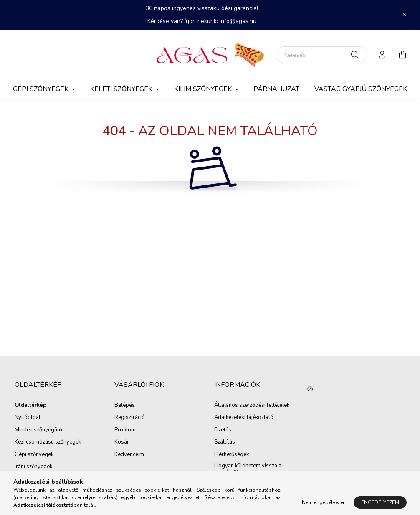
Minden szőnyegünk (39, 430)
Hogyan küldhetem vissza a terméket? (248, 469)
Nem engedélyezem (325, 502)
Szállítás (225, 442)
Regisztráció (130, 418)
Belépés (125, 406)
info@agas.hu (238, 21)
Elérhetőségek (232, 455)
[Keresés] (321, 55)
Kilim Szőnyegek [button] (204, 89)
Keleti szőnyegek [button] (122, 89)
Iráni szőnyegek (33, 467)
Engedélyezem (380, 502)
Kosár (122, 442)
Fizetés (223, 430)
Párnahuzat (276, 89)
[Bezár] (405, 15)
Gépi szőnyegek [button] (42, 89)
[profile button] (382, 55)
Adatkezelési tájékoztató (244, 418)
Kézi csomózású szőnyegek (48, 442)
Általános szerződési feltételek (252, 406)
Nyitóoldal (28, 418)
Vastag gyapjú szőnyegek (361, 89)
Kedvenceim (129, 455)
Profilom (125, 430)
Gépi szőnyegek (34, 455)
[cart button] (402, 55)
